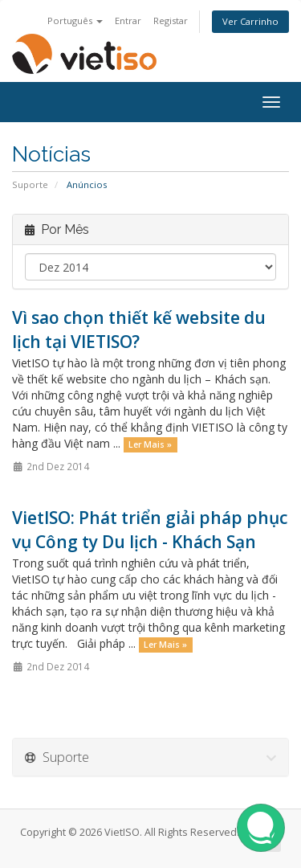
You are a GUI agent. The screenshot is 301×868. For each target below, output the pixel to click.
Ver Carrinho (250, 21)
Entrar (128, 20)
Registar (171, 20)
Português (75, 20)
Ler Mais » (150, 444)
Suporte (30, 184)
